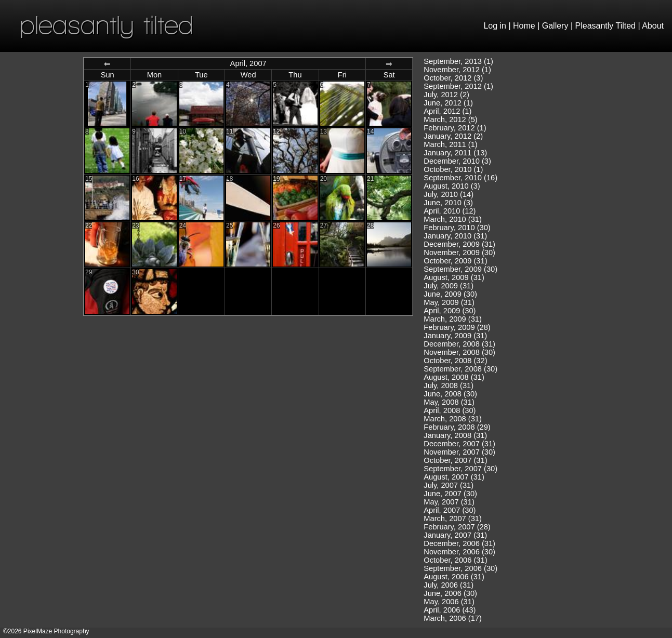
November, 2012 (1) (457, 70)
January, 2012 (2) (453, 136)
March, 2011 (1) (450, 144)
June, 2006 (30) (450, 593)
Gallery (555, 26)
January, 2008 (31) (455, 435)
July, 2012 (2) (446, 95)
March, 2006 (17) (453, 618)
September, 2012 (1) (458, 86)
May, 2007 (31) (449, 502)
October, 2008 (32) (455, 361)
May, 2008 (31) (449, 402)
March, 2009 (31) (453, 319)
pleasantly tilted (107, 25)
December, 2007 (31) (459, 444)
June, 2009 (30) (450, 294)
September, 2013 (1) (458, 61)
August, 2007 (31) (454, 477)
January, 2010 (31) (455, 236)
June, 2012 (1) (448, 103)
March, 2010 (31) (453, 219)
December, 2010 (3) (457, 161)
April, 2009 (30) (450, 311)
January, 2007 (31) (455, 535)
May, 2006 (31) (449, 602)
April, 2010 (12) (450, 211)
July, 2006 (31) (449, 585)
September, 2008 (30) (460, 369)
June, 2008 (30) (450, 394)
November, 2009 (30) (459, 252)
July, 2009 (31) (449, 286)
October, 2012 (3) (453, 78)
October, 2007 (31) (455, 460)
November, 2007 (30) (459, 452)
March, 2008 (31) (453, 419)
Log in (495, 26)
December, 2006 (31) (459, 543)
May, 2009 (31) (449, 302)
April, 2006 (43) (450, 610)
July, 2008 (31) (449, 386)
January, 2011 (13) (455, 153)
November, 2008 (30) (459, 352)
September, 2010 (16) (460, 178)
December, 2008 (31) (459, 344)
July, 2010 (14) (449, 194)
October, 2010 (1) (453, 169)
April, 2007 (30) (450, 510)
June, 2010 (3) (448, 203)
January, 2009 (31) (455, 336)
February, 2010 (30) (457, 228)
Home (524, 26)
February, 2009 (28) (457, 327)
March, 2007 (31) (453, 519)
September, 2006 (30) (460, 568)
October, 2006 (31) (455, 560)
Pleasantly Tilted (606, 26)
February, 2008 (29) (457, 427)
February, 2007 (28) (457, 527)
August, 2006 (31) (454, 577)
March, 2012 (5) (450, 119)
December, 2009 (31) (459, 244)
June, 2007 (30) (450, 494)
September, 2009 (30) (460, 269)
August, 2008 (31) (454, 377)
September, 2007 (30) (460, 469)
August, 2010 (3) (452, 186)
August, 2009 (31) (454, 277)
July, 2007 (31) (449, 485)
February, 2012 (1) (455, 128)
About (653, 26)
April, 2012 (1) (447, 111)
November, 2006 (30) (459, 552)
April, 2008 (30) (450, 410)
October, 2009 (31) (455, 261)
